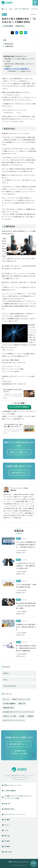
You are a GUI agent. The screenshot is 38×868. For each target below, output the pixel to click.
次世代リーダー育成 (10, 716)
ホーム (5, 9)
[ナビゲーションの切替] (35, 3)
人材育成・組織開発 (10, 703)
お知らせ (6, 673)
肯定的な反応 (9, 44)
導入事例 (7, 841)
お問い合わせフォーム (19, 473)
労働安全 (31, 716)
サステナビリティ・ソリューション (14, 720)
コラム (11, 9)
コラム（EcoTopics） (10, 686)
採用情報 (7, 846)
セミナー (7, 825)
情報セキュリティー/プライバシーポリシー (19, 862)
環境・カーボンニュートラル (22, 699)
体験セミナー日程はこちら (19, 452)
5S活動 (22, 716)
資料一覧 (7, 836)
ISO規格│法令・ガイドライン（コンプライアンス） (19, 712)
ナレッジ (7, 699)
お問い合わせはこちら (21, 744)
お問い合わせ (8, 852)
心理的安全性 (9, 46)
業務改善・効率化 (9, 708)
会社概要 (7, 820)
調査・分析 (22, 703)
